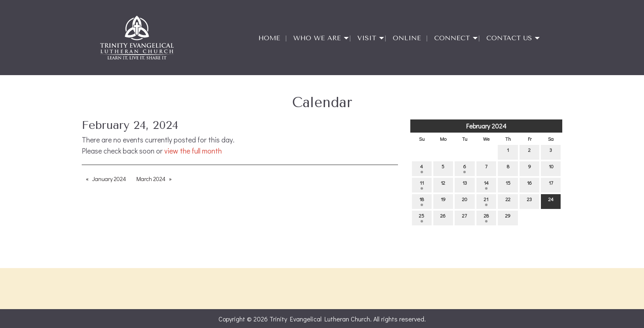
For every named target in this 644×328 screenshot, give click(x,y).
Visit (367, 38)
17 (551, 185)
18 (422, 201)
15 (508, 185)
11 (422, 185)
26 (443, 217)
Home (269, 38)
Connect (452, 38)
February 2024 (486, 126)
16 (529, 185)
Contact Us (509, 38)
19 (443, 201)
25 (422, 217)
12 (443, 185)
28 (486, 217)
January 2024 (109, 179)
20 (465, 201)
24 (551, 201)
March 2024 (151, 179)
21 (486, 201)
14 (486, 185)
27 (465, 217)
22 (508, 201)
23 (529, 201)
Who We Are (317, 38)
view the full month (193, 151)
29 (508, 217)
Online (407, 38)
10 (551, 168)
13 (465, 185)
